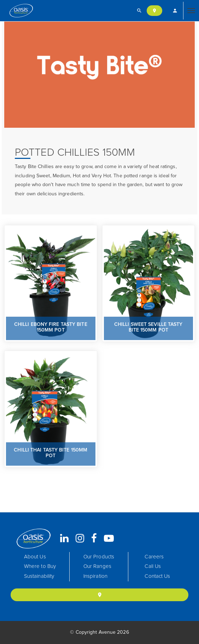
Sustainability (39, 576)
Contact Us (157, 576)
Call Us (153, 566)
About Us (35, 557)
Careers (154, 557)
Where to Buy (40, 566)
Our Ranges (97, 566)
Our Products (99, 557)
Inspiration (95, 576)
